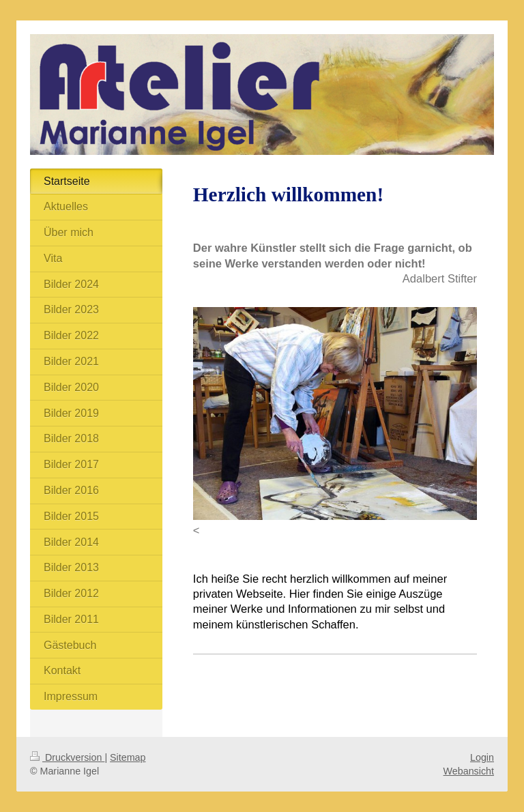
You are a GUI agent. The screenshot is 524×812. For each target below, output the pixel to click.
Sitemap (128, 757)
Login (482, 757)
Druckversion (67, 757)
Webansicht (469, 771)
